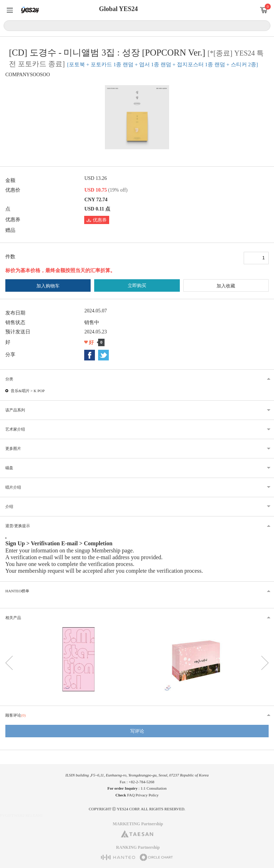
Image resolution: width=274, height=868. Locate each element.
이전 (9, 663)
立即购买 (137, 285)
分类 (9, 379)
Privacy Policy (147, 795)
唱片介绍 (13, 487)
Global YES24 (118, 9)
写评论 (137, 731)
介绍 (9, 506)
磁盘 (9, 468)
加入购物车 (48, 286)
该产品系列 (15, 410)
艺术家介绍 (15, 429)
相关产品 (13, 618)
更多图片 (13, 448)
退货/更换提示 (18, 526)
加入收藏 (226, 286)
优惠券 (97, 220)
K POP (39, 391)
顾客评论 (16, 715)
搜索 (264, 25)
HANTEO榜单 (17, 591)
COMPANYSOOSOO (28, 75)
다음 (265, 663)
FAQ (131, 795)
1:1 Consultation (154, 788)
